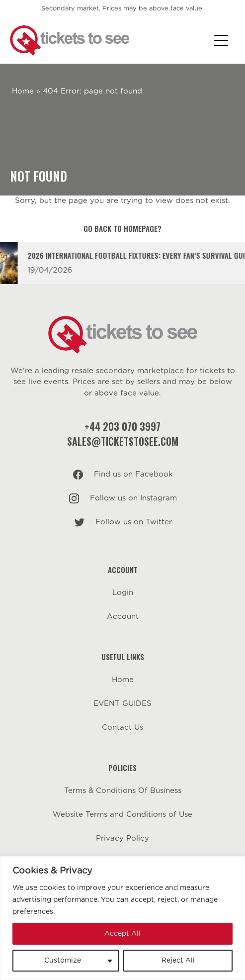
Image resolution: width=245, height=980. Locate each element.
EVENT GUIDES (122, 704)
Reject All (178, 961)
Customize (63, 961)
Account (123, 617)
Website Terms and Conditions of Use (122, 815)
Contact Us (122, 728)
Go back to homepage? (122, 228)
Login (123, 593)
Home (23, 91)
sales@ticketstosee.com (123, 441)
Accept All (122, 934)
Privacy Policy (122, 838)
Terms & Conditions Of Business (123, 791)
